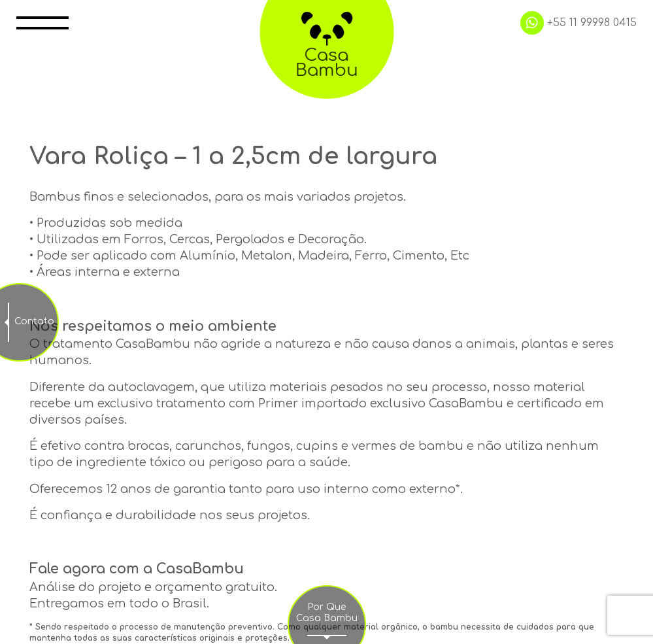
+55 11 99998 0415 (578, 23)
